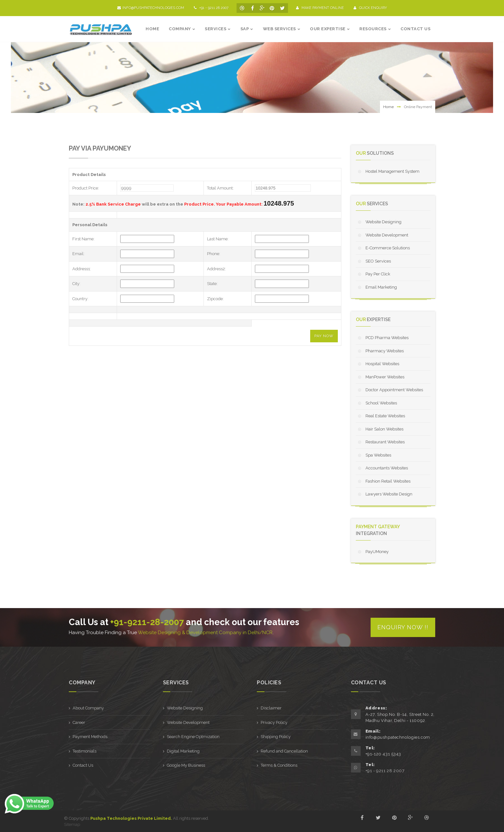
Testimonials (85, 751)
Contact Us (83, 765)
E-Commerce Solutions (388, 248)
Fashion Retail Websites (388, 481)
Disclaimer (271, 708)
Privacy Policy (274, 722)
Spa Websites (378, 455)
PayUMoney (377, 552)
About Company (88, 708)
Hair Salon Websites (384, 429)
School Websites (381, 403)
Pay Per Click (378, 274)
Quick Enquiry (370, 8)
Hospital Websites (382, 364)
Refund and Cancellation (284, 751)
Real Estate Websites (385, 416)
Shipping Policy (276, 737)
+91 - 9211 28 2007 (385, 771)
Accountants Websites (387, 468)
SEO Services (378, 261)
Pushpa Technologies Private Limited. (131, 818)
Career (79, 722)
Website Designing (383, 222)
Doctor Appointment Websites (394, 390)
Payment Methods (90, 737)
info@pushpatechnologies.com (151, 8)
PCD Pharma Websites (387, 338)
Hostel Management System (392, 171)
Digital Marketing (183, 751)
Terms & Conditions (279, 765)
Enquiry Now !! (403, 627)
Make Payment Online (320, 8)
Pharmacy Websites (385, 351)
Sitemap (72, 824)
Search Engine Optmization (193, 737)
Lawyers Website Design (389, 494)
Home (388, 107)
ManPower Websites (385, 377)
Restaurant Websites (385, 442)
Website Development (387, 235)
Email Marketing (381, 287)
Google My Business (186, 765)
